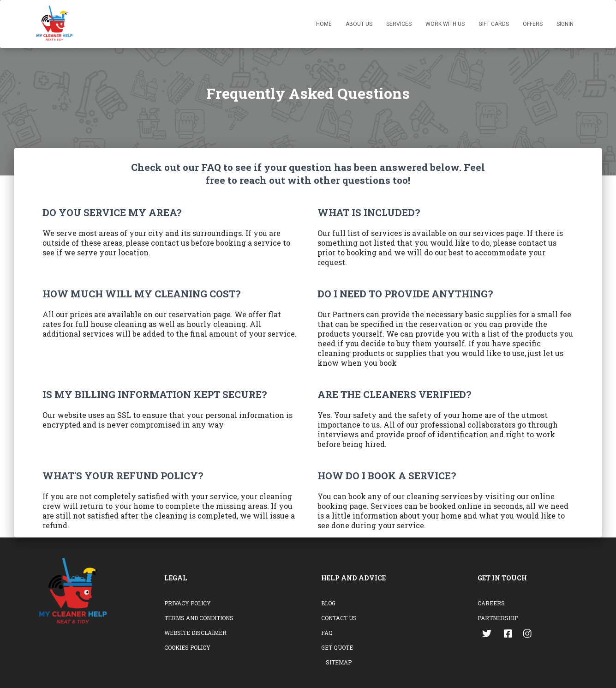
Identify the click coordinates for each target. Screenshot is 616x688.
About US (359, 24)
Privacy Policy (188, 603)
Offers (533, 24)
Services (399, 24)
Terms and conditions (199, 618)
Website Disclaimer (195, 633)
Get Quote (337, 647)
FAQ (327, 633)
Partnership (498, 618)
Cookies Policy (187, 647)
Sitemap (339, 662)
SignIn (565, 24)
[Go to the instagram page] (528, 635)
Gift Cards (494, 24)
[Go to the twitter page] (488, 635)
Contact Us (339, 618)
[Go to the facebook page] (508, 635)
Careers (491, 603)
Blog (328, 603)
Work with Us (445, 24)
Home (324, 24)
